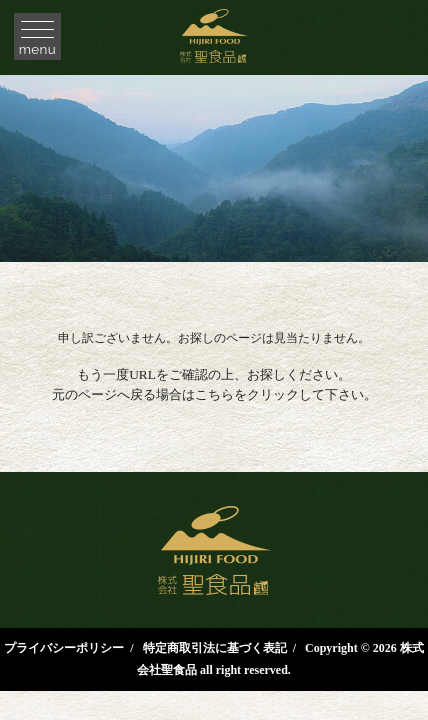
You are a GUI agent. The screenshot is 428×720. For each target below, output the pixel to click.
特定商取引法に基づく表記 (215, 648)
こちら (214, 394)
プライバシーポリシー (64, 648)
